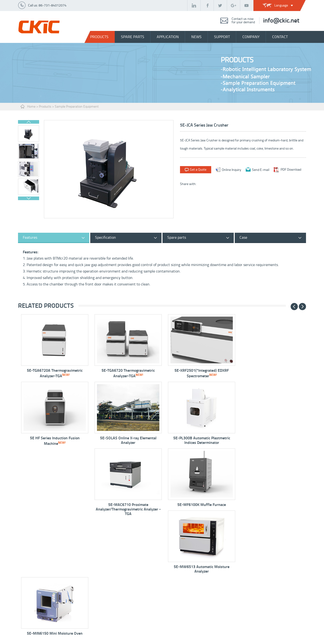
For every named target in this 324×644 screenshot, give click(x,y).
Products (99, 37)
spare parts (133, 37)
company (251, 37)
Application (168, 37)
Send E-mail (261, 170)
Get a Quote (198, 170)
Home (31, 107)
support (222, 37)
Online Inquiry (231, 170)
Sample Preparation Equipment (77, 107)
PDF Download (291, 170)
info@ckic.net (281, 21)
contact (280, 37)
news (196, 37)
